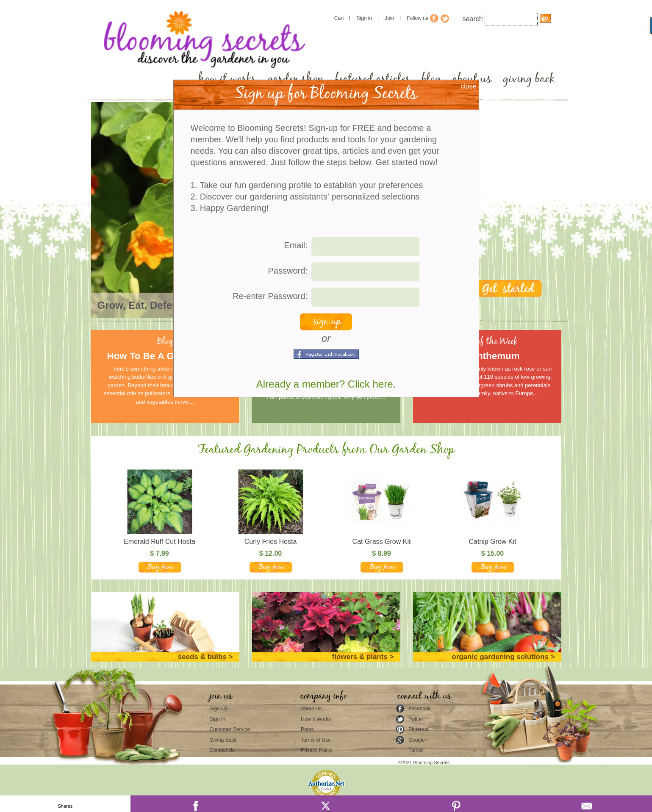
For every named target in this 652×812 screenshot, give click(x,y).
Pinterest (418, 729)
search (473, 19)
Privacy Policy (317, 750)
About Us (311, 709)
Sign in (364, 18)
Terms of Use (316, 740)
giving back (529, 79)
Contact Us (222, 750)
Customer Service (230, 729)
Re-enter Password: (270, 296)
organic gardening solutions (500, 657)
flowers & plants (360, 657)
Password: (288, 271)
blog (431, 79)
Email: (296, 245)
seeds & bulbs (202, 657)
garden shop (295, 79)
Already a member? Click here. (326, 384)
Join (389, 18)
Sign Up (219, 709)
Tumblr (416, 750)
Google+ (418, 740)
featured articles (373, 79)
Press (307, 729)
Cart (339, 18)
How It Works (316, 719)
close (468, 86)
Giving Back (223, 740)
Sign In (218, 719)
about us (472, 79)
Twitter (416, 719)
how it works (227, 79)
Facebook (420, 709)
